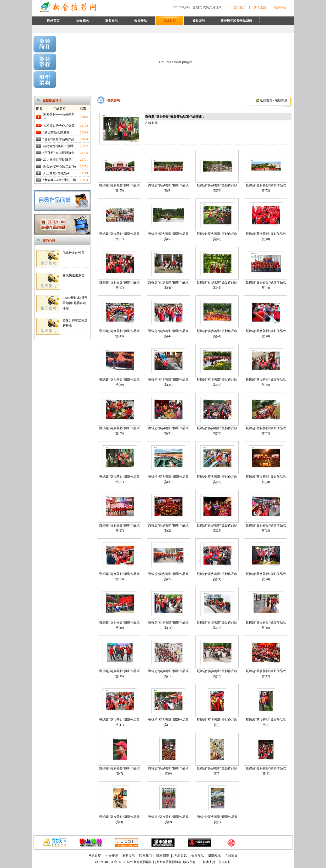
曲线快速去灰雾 (74, 275)
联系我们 (280, 7)
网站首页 (53, 21)
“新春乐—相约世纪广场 (60, 180)
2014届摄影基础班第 (57, 160)
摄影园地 (199, 21)
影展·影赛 (163, 856)
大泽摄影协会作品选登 (59, 126)
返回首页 (264, 100)
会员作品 (140, 21)
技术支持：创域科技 (217, 862)
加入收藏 (260, 7)
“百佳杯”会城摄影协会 (59, 153)
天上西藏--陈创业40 (57, 173)
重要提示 (111, 21)
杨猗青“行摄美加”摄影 (59, 146)
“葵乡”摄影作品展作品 (59, 139)
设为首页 (239, 7)
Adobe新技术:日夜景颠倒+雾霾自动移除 (75, 303)
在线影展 (170, 21)
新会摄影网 (141, 862)
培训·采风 (180, 856)
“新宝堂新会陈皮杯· (57, 132)
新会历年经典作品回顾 (236, 21)
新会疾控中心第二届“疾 (60, 166)
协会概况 (82, 21)
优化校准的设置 (74, 253)
